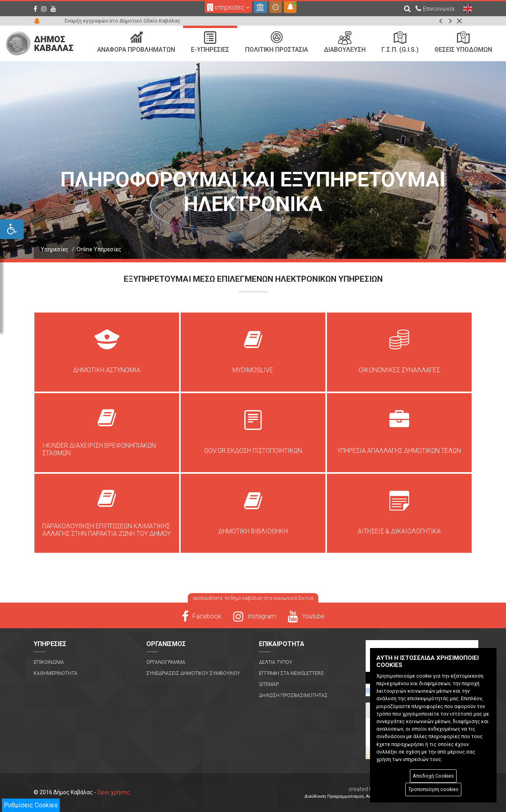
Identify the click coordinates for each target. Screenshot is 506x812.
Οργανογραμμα (166, 662)
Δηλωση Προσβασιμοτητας (293, 695)
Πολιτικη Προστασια (277, 42)
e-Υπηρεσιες (210, 42)
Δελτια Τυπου (276, 662)
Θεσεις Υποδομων (463, 42)
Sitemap (269, 684)
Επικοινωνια (49, 662)
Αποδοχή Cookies (433, 776)
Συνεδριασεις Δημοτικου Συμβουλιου (193, 673)
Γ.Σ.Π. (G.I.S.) (400, 42)
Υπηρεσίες (55, 249)
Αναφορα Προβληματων (136, 42)
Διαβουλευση (345, 42)
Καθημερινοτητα (56, 673)
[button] (441, 21)
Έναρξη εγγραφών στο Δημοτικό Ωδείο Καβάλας (122, 21)
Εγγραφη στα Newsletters (291, 673)
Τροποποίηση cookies (433, 789)
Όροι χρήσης (114, 792)
